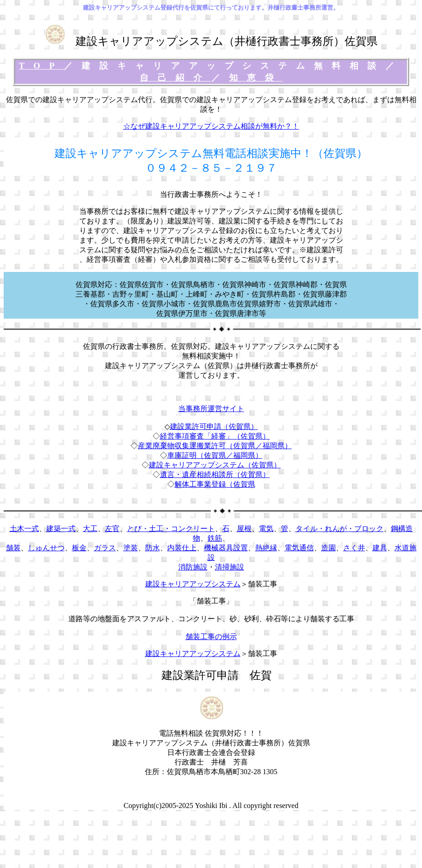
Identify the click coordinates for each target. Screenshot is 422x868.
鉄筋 (215, 538)
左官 (112, 529)
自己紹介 (175, 78)
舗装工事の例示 (211, 637)
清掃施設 (230, 567)
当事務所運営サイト (211, 409)
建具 (380, 548)
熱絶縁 (266, 548)
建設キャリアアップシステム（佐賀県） (215, 465)
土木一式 (24, 529)
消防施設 (193, 567)
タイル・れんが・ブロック (340, 529)
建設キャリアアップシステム (193, 584)
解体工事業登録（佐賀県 (215, 484)
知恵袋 (256, 78)
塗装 (131, 548)
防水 (153, 548)
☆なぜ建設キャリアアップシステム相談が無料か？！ (211, 126)
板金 (79, 548)
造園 (329, 548)
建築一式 (61, 529)
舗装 (13, 548)
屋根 (244, 529)
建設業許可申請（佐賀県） (214, 426)
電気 (266, 529)
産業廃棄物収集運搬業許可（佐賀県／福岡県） (215, 446)
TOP (41, 66)
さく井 (354, 548)
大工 (90, 529)
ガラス (105, 548)
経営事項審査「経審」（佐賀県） (215, 436)
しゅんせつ (46, 548)
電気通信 (299, 548)
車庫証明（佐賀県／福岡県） (215, 455)
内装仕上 (182, 548)
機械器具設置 (226, 548)
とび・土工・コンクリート (171, 529)
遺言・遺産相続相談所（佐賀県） (215, 475)
